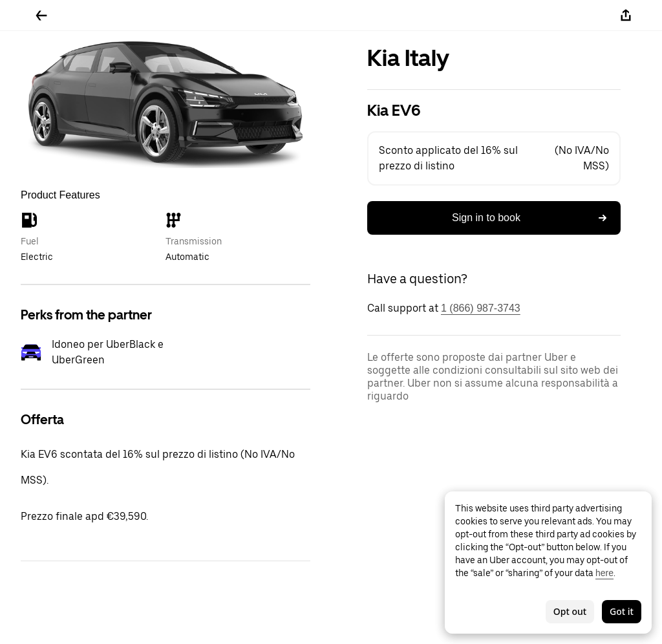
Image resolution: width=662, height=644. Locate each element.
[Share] (626, 16)
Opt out (570, 611)
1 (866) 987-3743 (481, 308)
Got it (622, 611)
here (604, 573)
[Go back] (41, 16)
